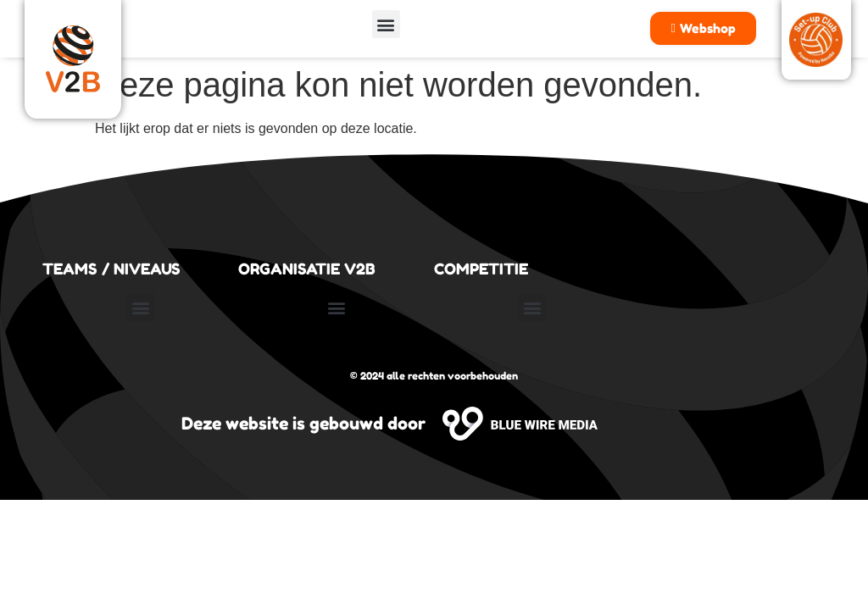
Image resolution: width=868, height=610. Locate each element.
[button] (386, 24)
